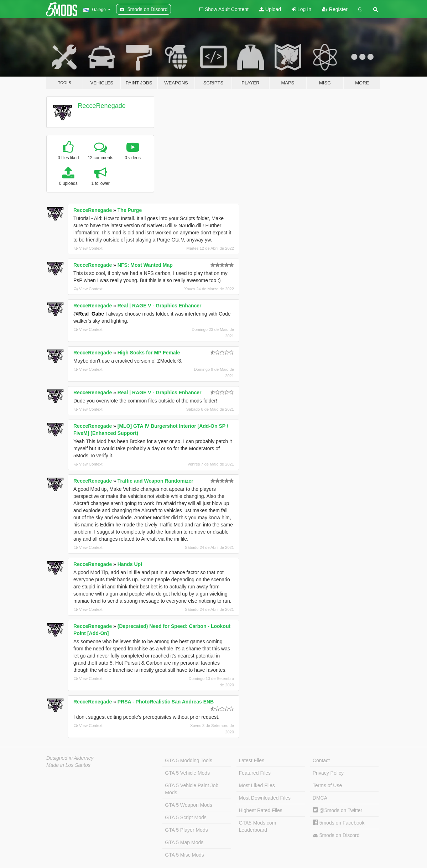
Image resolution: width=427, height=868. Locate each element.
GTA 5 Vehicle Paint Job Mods (192, 789)
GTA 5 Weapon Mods (189, 805)
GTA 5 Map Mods (184, 842)
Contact (321, 760)
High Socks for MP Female (149, 353)
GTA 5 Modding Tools (189, 760)
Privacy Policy (328, 773)
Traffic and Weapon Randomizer (155, 481)
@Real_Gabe (89, 314)
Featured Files (255, 773)
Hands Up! (130, 564)
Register (335, 9)
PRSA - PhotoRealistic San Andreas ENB (166, 702)
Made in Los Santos (68, 765)
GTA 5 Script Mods (186, 817)
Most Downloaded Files (265, 798)
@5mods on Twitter (337, 810)
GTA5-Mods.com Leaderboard (258, 826)
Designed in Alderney (70, 758)
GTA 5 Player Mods (186, 830)
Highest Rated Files (261, 810)
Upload (270, 9)
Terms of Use (327, 785)
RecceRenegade (102, 106)
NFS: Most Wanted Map (145, 265)
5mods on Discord (336, 835)
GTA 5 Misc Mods (184, 855)
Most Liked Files (257, 785)
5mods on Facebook (339, 823)
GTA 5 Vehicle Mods (187, 773)
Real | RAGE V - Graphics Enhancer (160, 306)
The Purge (130, 210)
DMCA (320, 798)
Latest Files (252, 760)
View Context (88, 248)
